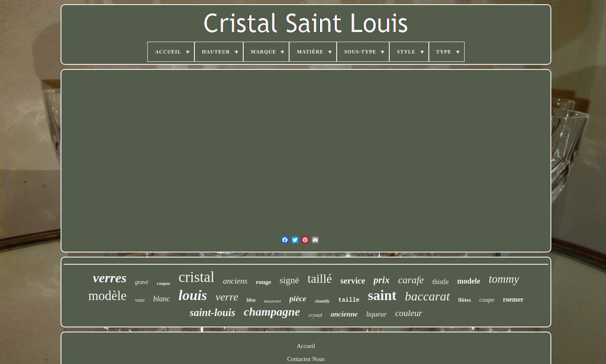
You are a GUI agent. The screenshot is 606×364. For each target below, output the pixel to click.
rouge (263, 282)
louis (193, 295)
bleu (251, 300)
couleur (409, 313)
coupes (164, 283)
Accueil (306, 346)
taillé (320, 279)
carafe (411, 280)
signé (289, 280)
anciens (235, 281)
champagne (272, 312)
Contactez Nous (306, 359)
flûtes (465, 300)
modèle (108, 296)
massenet (272, 301)
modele (469, 281)
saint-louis (213, 312)
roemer (513, 299)
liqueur (376, 314)
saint (382, 295)
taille (349, 300)
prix (382, 280)
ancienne (344, 314)
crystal (315, 315)
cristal (197, 277)
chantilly (322, 301)
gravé (142, 282)
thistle (440, 282)
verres (110, 278)
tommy (504, 279)
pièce (298, 299)
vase (140, 300)
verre (227, 297)
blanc (162, 299)
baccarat (427, 296)
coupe (487, 300)
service (353, 281)
